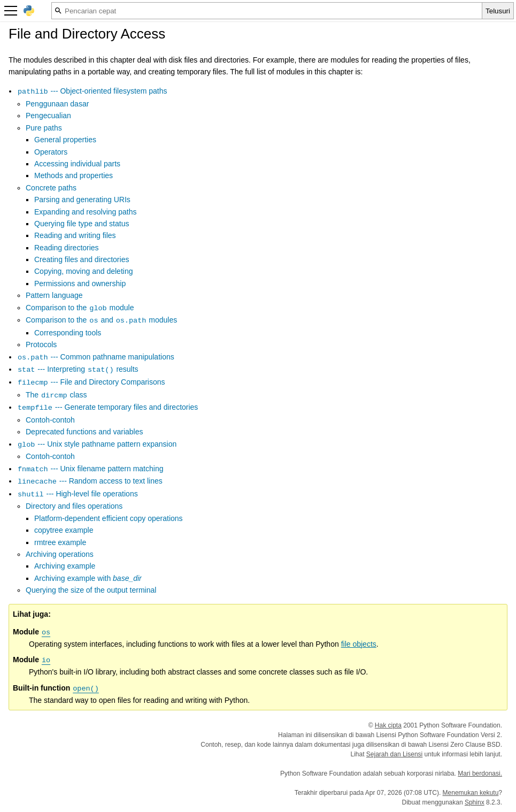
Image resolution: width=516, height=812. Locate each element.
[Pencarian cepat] (267, 11)
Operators (51, 152)
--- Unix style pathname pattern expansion (97, 444)
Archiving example (65, 566)
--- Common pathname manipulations (96, 357)
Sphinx (475, 802)
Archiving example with (88, 578)
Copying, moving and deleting (83, 271)
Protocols (41, 344)
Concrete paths (51, 188)
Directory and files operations (74, 506)
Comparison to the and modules (101, 320)
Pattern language (54, 295)
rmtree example (60, 542)
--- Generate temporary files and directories (107, 407)
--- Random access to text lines (90, 481)
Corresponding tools (68, 333)
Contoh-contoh (50, 420)
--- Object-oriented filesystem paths (92, 91)
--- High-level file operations (78, 494)
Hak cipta (388, 725)
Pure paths (44, 128)
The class (56, 395)
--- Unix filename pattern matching (90, 469)
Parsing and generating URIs (82, 200)
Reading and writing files (75, 235)
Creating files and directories (82, 259)
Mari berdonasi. (480, 773)
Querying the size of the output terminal (91, 590)
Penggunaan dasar (57, 104)
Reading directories (67, 248)
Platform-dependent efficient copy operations (109, 518)
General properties (65, 140)
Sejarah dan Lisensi (394, 754)
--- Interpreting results (78, 369)
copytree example (64, 530)
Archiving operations (60, 554)
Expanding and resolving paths (85, 212)
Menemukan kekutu (471, 793)
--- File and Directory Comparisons (91, 382)
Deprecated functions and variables (84, 432)
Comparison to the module (80, 308)
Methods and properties (74, 175)
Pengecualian (48, 116)
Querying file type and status (82, 224)
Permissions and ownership (80, 284)
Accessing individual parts (77, 164)
